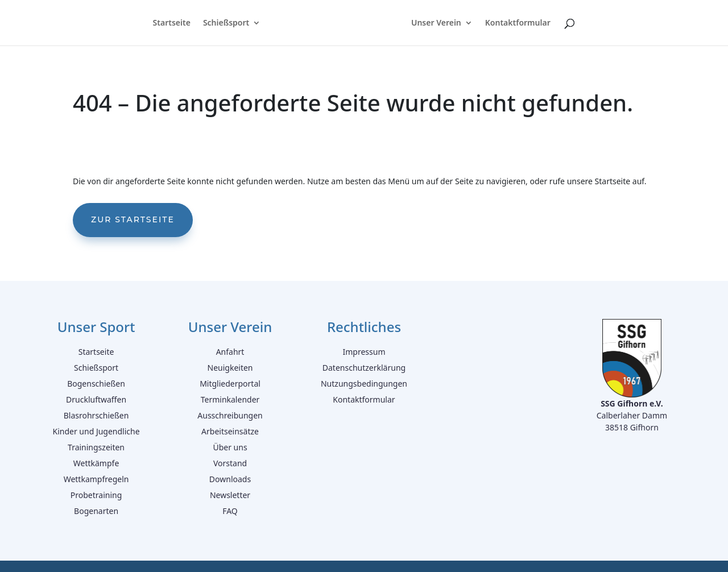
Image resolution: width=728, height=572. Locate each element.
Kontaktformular (519, 23)
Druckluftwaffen (96, 399)
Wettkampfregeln (96, 479)
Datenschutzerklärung (364, 368)
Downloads (230, 479)
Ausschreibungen (230, 415)
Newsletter (230, 495)
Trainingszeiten (96, 447)
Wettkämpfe (96, 463)
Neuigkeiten (230, 368)
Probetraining (96, 495)
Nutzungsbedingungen (364, 384)
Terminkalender (230, 399)
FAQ (230, 511)
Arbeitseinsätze (230, 431)
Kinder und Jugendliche (96, 431)
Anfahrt (230, 352)
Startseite (170, 23)
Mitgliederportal (230, 384)
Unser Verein (437, 23)
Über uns (230, 447)
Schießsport (225, 23)
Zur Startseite (133, 219)
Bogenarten (96, 511)
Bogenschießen (96, 384)
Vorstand (230, 463)
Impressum (364, 352)
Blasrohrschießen (96, 415)
